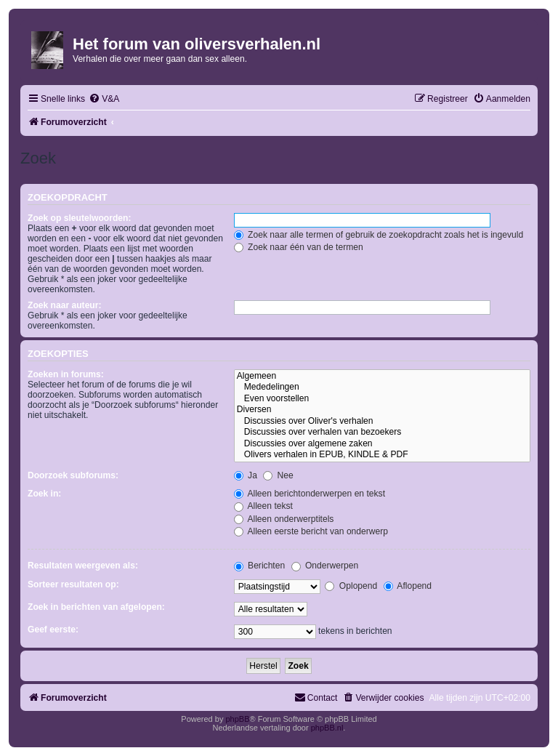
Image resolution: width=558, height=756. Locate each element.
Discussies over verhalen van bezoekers (382, 433)
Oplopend (351, 586)
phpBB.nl (327, 728)
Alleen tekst (263, 506)
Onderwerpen (325, 566)
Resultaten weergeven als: (83, 566)
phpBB (237, 719)
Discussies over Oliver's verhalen (382, 422)
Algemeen (382, 377)
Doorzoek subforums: (73, 475)
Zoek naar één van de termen (299, 247)
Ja (246, 475)
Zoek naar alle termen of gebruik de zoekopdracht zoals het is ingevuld (379, 235)
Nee (278, 475)
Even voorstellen (382, 399)
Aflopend (408, 586)
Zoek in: (44, 494)
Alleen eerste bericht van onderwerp (311, 531)
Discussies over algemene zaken (382, 444)
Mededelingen (382, 387)
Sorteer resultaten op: (73, 584)
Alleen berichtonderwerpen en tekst (310, 494)
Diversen (382, 410)
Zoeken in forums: (66, 374)
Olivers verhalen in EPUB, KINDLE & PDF (382, 455)
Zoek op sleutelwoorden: (79, 218)
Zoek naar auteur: (64, 305)
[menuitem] (104, 99)
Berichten (259, 566)
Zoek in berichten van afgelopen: (96, 607)
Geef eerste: (53, 630)
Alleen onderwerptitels (284, 519)
